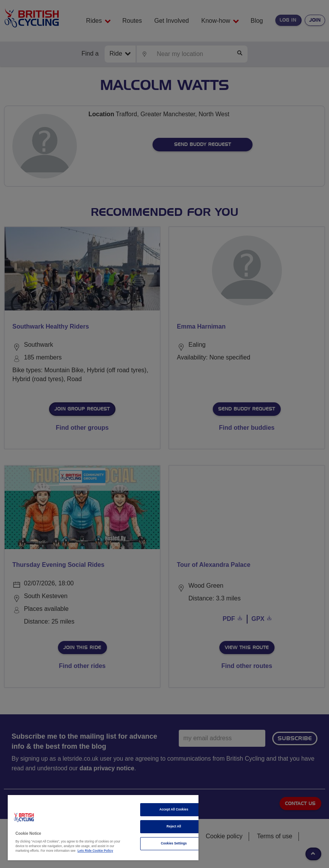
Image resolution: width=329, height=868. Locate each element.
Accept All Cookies (174, 810)
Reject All (174, 826)
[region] (103, 828)
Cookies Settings (174, 843)
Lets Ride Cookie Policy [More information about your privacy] (95, 851)
